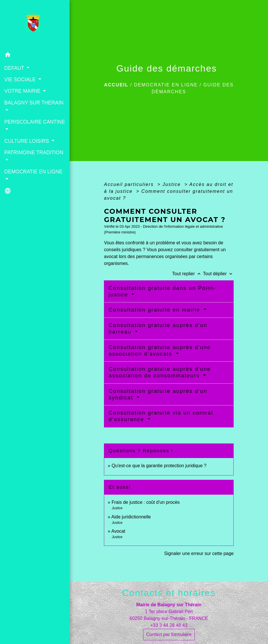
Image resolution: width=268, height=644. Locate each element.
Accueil (116, 85)
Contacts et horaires (169, 593)
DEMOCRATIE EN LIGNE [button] (33, 172)
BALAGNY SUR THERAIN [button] (34, 103)
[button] (35, 56)
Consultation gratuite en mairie (155, 310)
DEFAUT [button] (15, 68)
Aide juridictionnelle (131, 517)
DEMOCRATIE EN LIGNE (166, 85)
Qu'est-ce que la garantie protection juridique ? (159, 466)
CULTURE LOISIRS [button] (27, 141)
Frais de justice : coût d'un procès (146, 502)
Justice (172, 184)
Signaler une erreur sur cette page (199, 553)
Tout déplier (218, 274)
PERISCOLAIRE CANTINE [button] (35, 122)
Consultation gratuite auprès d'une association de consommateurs (160, 372)
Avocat (118, 531)
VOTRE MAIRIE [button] (23, 91)
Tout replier (188, 274)
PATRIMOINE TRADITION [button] (34, 152)
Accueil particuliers (130, 184)
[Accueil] (35, 25)
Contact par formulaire (169, 634)
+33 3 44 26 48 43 (169, 625)
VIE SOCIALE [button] (21, 80)
